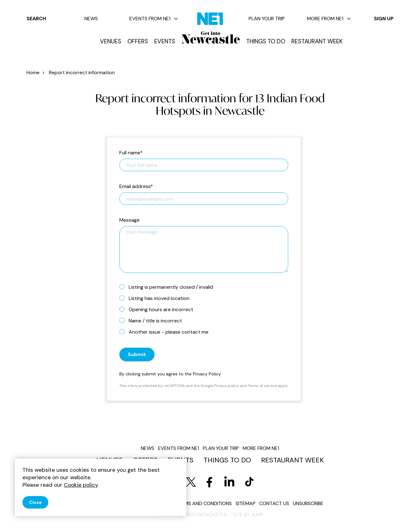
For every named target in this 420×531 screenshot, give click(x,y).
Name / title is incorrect (153, 321)
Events (165, 41)
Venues (111, 41)
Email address (136, 187)
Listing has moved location (157, 298)
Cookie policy (81, 485)
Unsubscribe (308, 503)
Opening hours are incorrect (159, 309)
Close (35, 502)
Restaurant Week (317, 41)
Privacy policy (227, 386)
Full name (131, 153)
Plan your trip (267, 19)
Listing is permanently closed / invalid (169, 287)
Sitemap (246, 503)
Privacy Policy (207, 374)
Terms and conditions (204, 503)
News (91, 19)
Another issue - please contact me (166, 332)
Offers (138, 41)
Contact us (274, 503)
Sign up (384, 19)
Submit (137, 354)
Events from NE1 (154, 19)
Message (129, 220)
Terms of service (262, 386)
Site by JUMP (248, 515)
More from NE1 (329, 19)
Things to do (266, 41)
